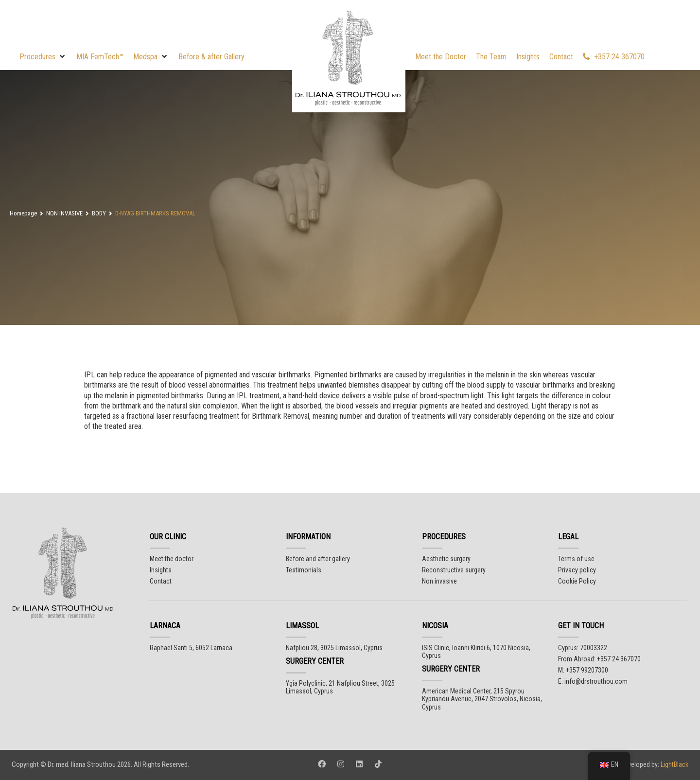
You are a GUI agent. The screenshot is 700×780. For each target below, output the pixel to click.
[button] (43, 57)
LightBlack (674, 764)
